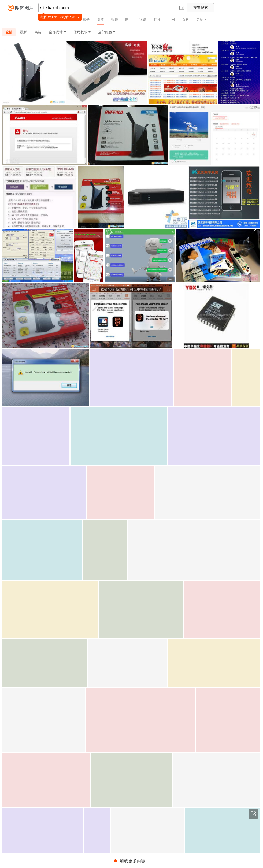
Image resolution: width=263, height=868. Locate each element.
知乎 (86, 19)
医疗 (129, 19)
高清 (38, 32)
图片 (100, 19)
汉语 (143, 19)
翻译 (157, 19)
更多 (201, 19)
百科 (186, 19)
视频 (114, 19)
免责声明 (149, 862)
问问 (171, 19)
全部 (9, 32)
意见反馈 (253, 814)
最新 (23, 32)
